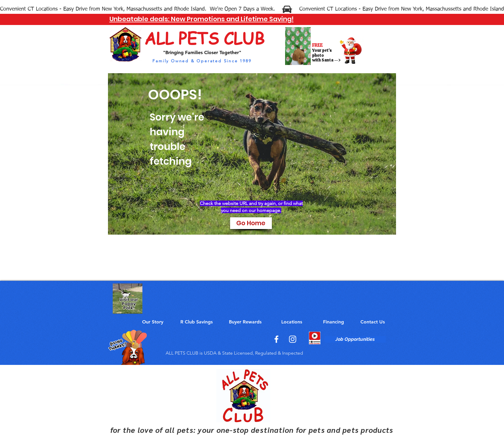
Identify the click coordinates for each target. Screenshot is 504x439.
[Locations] (292, 322)
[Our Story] (153, 322)
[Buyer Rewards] (245, 322)
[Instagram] (293, 339)
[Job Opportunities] (355, 339)
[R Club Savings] (197, 322)
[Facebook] (276, 339)
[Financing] (334, 322)
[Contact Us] (373, 322)
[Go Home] (251, 223)
